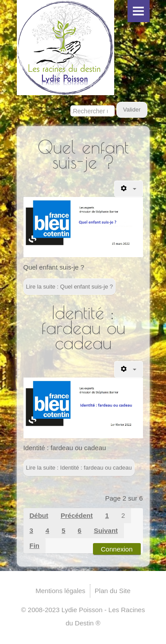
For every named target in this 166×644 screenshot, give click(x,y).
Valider (132, 110)
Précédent (77, 515)
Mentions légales (60, 591)
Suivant (106, 530)
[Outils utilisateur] (129, 189)
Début (39, 515)
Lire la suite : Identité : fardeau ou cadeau (79, 468)
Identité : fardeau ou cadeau (83, 328)
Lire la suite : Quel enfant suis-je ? (70, 287)
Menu (139, 11)
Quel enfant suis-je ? (83, 154)
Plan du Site (113, 591)
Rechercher (71, 102)
